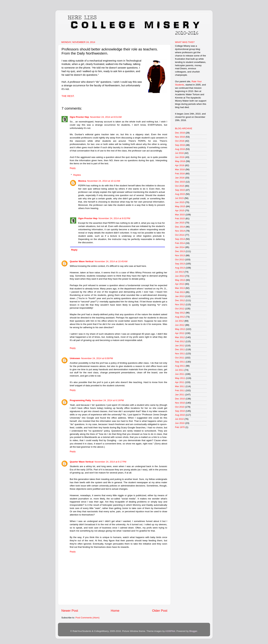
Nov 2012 (180, 304)
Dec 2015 (180, 182)
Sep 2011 (180, 362)
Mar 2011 (180, 386)
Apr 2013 (180, 284)
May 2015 (180, 206)
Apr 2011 (180, 382)
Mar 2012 (180, 337)
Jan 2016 (180, 178)
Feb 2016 (180, 174)
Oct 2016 (180, 141)
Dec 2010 (180, 399)
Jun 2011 (180, 374)
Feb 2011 (180, 390)
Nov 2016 (180, 137)
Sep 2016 (180, 145)
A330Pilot (170, 631)
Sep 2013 (180, 264)
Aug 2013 (180, 268)
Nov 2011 (180, 354)
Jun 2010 (180, 423)
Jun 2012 (180, 325)
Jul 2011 (179, 370)
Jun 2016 (180, 157)
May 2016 (180, 161)
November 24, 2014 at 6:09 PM (97, 358)
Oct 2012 (180, 309)
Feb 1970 (180, 427)
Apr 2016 (180, 165)
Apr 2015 (180, 210)
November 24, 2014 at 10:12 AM (104, 181)
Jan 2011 (180, 395)
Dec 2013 (180, 251)
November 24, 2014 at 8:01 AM (106, 117)
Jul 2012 (179, 321)
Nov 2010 (180, 403)
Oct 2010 (180, 407)
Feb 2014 (180, 243)
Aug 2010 (180, 415)
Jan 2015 (180, 223)
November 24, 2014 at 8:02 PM (114, 218)
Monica (82, 181)
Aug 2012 (180, 317)
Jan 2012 (180, 346)
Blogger (193, 631)
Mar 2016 (180, 169)
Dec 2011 (180, 349)
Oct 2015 (180, 186)
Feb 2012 (180, 341)
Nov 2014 (180, 231)
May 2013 (180, 280)
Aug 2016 (180, 149)
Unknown (75, 358)
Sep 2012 (180, 313)
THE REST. (68, 96)
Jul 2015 (179, 198)
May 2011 (180, 378)
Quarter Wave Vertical (82, 261)
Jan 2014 (180, 247)
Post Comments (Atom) (88, 618)
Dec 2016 (180, 133)
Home (115, 611)
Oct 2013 (180, 260)
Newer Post (70, 611)
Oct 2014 (180, 235)
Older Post (160, 611)
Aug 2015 (180, 194)
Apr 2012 (180, 333)
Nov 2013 (180, 255)
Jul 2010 (179, 419)
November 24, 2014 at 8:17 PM (110, 462)
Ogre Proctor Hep (79, 117)
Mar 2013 (180, 288)
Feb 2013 (180, 292)
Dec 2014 (180, 227)
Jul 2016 (179, 153)
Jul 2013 (179, 272)
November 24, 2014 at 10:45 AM (111, 261)
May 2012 (180, 329)
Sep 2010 (180, 411)
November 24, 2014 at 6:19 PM (108, 400)
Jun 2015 (180, 202)
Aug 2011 (180, 366)
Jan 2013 (180, 296)
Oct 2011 (180, 358)
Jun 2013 (180, 276)
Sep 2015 (180, 190)
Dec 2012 (180, 300)
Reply (73, 168)
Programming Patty (80, 400)
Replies (77, 175)
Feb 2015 (180, 219)
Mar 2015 (180, 215)
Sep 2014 (180, 239)
